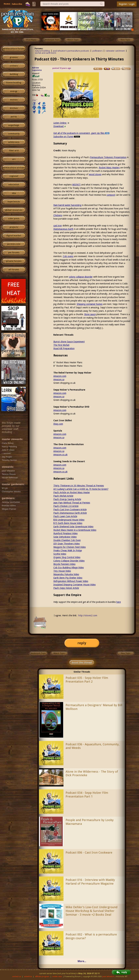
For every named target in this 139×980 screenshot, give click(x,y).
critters (14, 66)
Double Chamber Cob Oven (67, 540)
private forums (14, 261)
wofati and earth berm (46, 53)
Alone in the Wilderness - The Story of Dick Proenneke (92, 773)
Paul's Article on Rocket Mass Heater (72, 492)
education (14, 185)
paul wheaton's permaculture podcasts (71, 51)
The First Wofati (61, 345)
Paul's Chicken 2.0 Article (66, 506)
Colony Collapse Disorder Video (69, 561)
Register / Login (127, 4)
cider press (14, 219)
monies (14, 100)
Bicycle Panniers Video (64, 564)
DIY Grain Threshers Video (67, 544)
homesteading (14, 83)
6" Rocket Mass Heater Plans (68, 362)
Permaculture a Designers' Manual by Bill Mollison (94, 707)
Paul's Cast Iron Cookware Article (70, 510)
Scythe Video (60, 554)
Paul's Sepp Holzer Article (66, 588)
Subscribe (17, 4)
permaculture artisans (14, 168)
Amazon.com (60, 376)
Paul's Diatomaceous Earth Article (70, 513)
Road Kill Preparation (64, 348)
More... (82, 961)
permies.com (14, 244)
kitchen (14, 108)
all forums (14, 270)
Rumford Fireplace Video (66, 533)
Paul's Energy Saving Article (67, 499)
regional (14, 176)
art (14, 159)
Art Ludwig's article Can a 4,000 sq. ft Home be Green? (81, 489)
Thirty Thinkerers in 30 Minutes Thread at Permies (79, 486)
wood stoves (95, 174)
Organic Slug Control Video (67, 557)
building (14, 74)
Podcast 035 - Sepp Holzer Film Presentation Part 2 (87, 680)
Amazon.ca (59, 379)
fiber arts (14, 151)
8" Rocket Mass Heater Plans (68, 366)
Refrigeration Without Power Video (71, 581)
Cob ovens (68, 256)
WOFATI (76, 185)
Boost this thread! (82, 663)
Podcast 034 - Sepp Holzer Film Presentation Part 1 (87, 795)
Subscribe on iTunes (67, 137)
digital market (14, 236)
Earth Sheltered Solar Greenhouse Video (73, 527)
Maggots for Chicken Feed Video (70, 547)
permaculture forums (14, 49)
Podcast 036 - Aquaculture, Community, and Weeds (93, 746)
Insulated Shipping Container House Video (75, 585)
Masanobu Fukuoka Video (66, 574)
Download (60, 126)
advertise (28, 977)
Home (7, 4)
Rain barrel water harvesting (67, 205)
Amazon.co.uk (60, 455)
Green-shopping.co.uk (64, 383)
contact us (17, 977)
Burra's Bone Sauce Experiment (69, 342)
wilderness (14, 142)
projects (14, 227)
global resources (14, 210)
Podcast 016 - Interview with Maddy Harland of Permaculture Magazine (90, 882)
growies (14, 57)
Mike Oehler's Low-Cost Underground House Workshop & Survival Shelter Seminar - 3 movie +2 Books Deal (92, 911)
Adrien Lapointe (37, 69)
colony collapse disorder (81, 277)
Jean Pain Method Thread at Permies (72, 503)
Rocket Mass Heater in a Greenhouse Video (75, 530)
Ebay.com (58, 424)
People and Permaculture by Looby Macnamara (90, 822)
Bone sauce (90, 314)
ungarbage (14, 125)
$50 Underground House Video (69, 520)
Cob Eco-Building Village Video (69, 568)
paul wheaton (108, 977)
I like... (35, 101)
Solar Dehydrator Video (65, 537)
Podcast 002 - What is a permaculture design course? (91, 936)
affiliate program (42, 977)
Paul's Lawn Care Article (65, 516)
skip (14, 193)
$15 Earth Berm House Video (68, 523)
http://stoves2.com (88, 615)
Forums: (39, 49)
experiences (14, 202)
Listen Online (61, 123)
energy (14, 91)
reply (82, 643)
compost (111, 195)
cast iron (58, 226)
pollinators (97, 51)
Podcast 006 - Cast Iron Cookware (89, 853)
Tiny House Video (62, 571)
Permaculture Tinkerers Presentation (108, 157)
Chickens (58, 215)
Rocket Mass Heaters (109, 168)
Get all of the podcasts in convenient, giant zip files (81, 133)
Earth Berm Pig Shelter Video (68, 578)
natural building (42, 51)
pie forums (14, 253)
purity (14, 117)
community (14, 134)
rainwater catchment (115, 51)
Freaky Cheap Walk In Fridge (68, 550)
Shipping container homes (90, 304)
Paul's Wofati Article (63, 496)
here (119, 602)
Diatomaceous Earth (63, 229)
